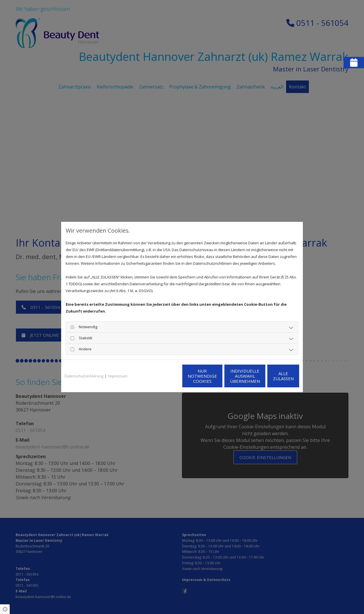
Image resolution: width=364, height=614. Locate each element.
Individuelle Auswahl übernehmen (219, 376)
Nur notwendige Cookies (165, 376)
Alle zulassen (273, 376)
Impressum (118, 376)
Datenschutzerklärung (84, 376)
